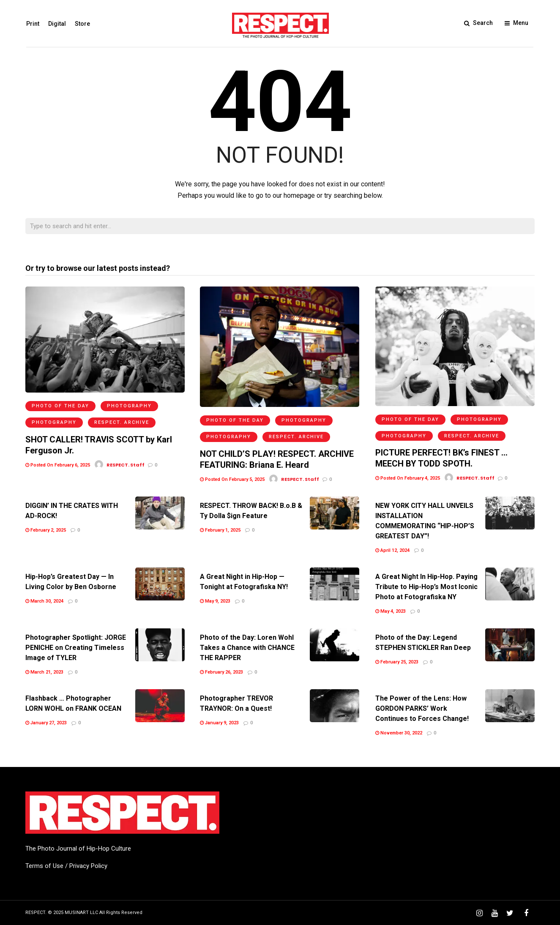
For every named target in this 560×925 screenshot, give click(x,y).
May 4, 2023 (391, 611)
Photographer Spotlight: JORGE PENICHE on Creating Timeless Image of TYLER (76, 648)
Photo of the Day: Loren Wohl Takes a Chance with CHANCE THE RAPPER (247, 648)
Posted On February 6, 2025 (58, 465)
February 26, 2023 (221, 672)
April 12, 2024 (392, 550)
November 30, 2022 (399, 733)
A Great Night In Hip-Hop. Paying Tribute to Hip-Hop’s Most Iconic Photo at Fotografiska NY (426, 587)
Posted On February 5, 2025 (232, 479)
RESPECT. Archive (122, 422)
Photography (129, 406)
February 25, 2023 (397, 662)
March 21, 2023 (44, 672)
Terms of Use (44, 866)
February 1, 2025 (220, 530)
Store (82, 24)
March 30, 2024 (44, 601)
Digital (56, 24)
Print (32, 24)
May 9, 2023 (215, 601)
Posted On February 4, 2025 (408, 478)
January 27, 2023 (46, 723)
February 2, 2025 (46, 530)
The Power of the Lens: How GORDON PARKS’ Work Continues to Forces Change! (422, 708)
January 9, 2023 (219, 723)
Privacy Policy (88, 866)
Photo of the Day (60, 406)
